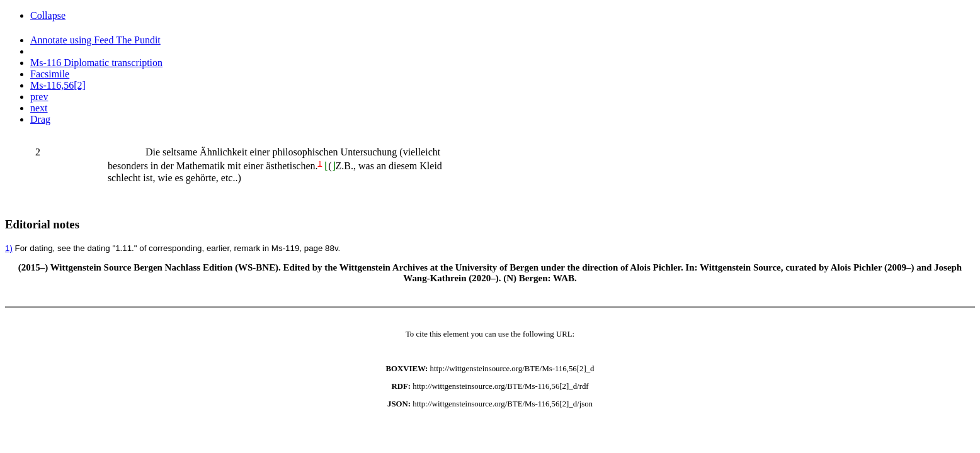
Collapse (48, 15)
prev (39, 97)
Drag (40, 119)
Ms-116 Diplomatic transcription (96, 63)
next (39, 108)
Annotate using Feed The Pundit (95, 40)
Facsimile (50, 74)
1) (9, 248)
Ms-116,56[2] (58, 85)
